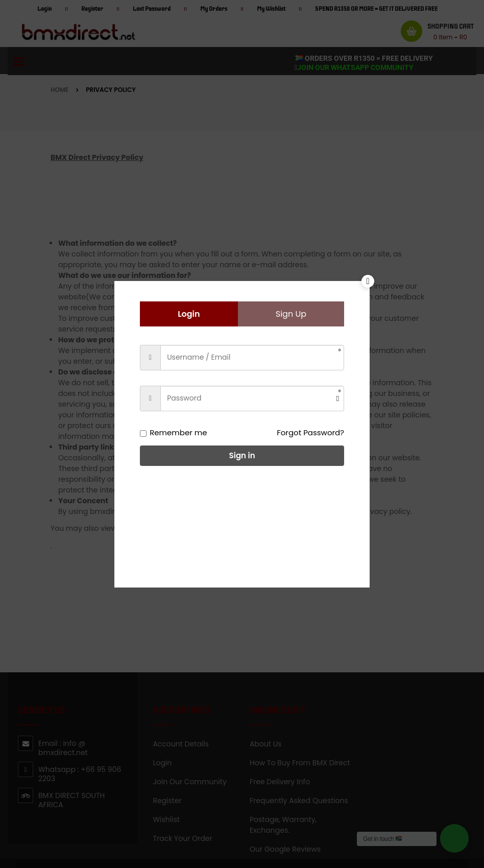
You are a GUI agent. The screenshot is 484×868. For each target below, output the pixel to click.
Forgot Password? (310, 432)
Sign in (242, 455)
